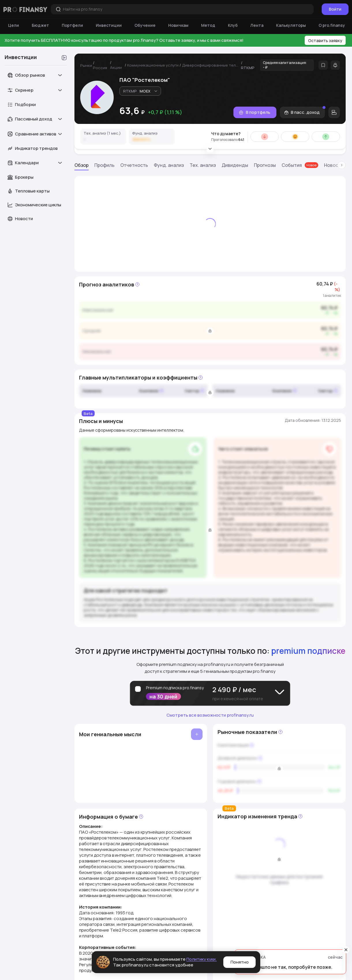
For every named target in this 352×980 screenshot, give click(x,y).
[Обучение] (145, 25)
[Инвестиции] (109, 25)
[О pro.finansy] (332, 25)
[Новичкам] (178, 25)
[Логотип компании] (25, 9)
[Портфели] (72, 25)
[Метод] (208, 25)
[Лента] (257, 25)
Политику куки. (202, 959)
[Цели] (14, 25)
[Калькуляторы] (291, 25)
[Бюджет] (40, 25)
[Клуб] (233, 25)
